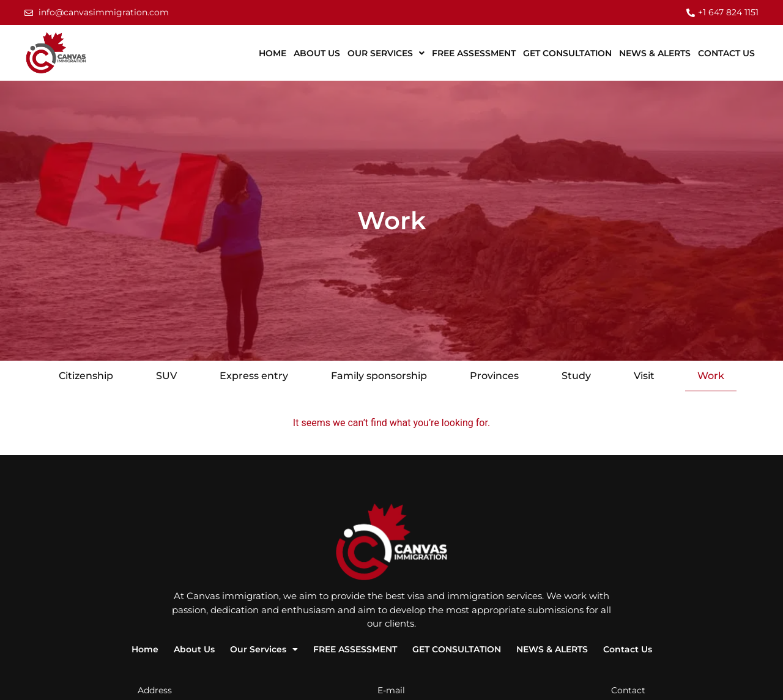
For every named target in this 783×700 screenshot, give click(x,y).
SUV (166, 376)
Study (576, 376)
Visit (644, 376)
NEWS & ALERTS (655, 53)
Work (711, 376)
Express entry (254, 376)
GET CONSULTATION (567, 53)
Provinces (494, 376)
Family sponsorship (379, 376)
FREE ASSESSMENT (474, 53)
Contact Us (726, 53)
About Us (317, 53)
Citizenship (86, 376)
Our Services (386, 53)
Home (273, 53)
